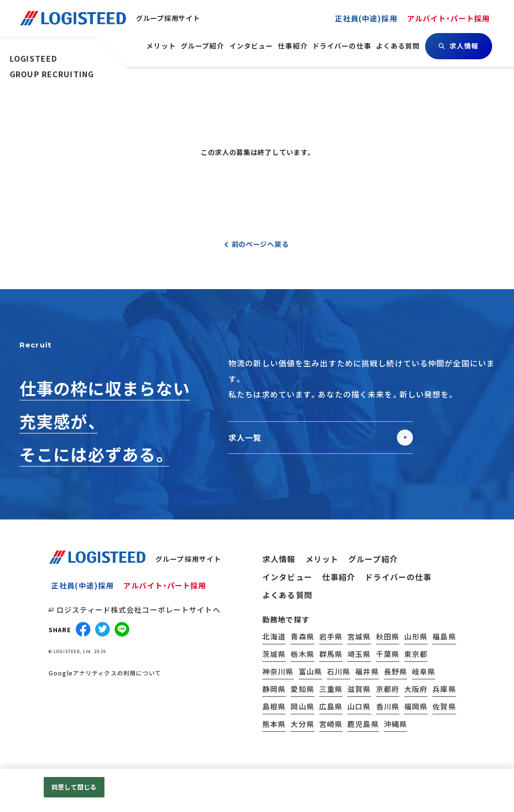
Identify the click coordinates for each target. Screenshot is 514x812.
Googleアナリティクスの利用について (105, 673)
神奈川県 (278, 671)
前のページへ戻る (260, 244)
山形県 (416, 636)
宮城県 (359, 636)
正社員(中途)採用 (83, 585)
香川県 (388, 706)
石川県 (339, 671)
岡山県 (302, 706)
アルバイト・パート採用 (165, 585)
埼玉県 (359, 654)
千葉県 (388, 654)
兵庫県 (444, 689)
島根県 (274, 706)
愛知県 (302, 689)
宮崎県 (331, 724)
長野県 (395, 671)
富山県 (310, 671)
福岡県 (416, 706)
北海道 (274, 636)
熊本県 (274, 724)
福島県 (444, 636)
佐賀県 (444, 706)
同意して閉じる (74, 787)
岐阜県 (424, 671)
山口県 (359, 706)
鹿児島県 (363, 724)
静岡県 (274, 689)
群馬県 (331, 654)
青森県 (302, 636)
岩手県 (331, 636)
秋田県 (388, 636)
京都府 (388, 689)
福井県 (367, 671)
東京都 (416, 654)
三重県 (331, 689)
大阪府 (416, 689)
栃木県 (302, 654)
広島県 (331, 706)
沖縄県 (395, 724)
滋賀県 (359, 689)
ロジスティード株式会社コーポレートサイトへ (138, 610)
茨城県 (274, 654)
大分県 (302, 724)
